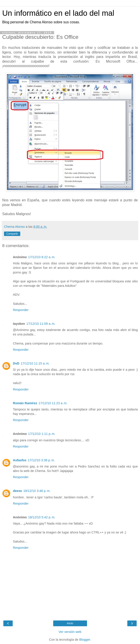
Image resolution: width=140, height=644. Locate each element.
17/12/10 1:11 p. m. (42, 434)
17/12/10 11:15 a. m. (35, 363)
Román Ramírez (25, 403)
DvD (16, 363)
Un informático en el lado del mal (58, 13)
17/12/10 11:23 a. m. (53, 403)
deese (17, 491)
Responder (21, 310)
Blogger (85, 640)
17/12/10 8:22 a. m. (42, 257)
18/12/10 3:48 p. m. (37, 491)
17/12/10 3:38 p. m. (41, 460)
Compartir (12, 234)
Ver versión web (70, 632)
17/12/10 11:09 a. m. (41, 324)
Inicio (70, 623)
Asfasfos (20, 460)
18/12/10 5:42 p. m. (42, 517)
